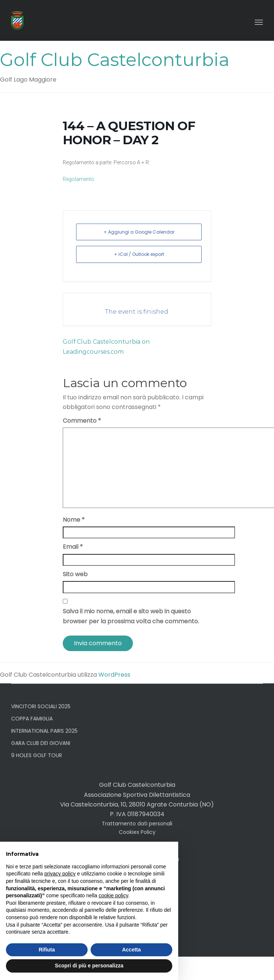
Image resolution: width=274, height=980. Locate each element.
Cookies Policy (137, 832)
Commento (82, 421)
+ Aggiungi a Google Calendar (139, 232)
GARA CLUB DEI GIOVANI (41, 743)
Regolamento (79, 179)
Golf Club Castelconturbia (115, 60)
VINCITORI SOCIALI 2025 (41, 706)
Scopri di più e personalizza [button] (89, 966)
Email (73, 547)
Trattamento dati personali (137, 824)
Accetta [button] (132, 950)
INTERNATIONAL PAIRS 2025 (44, 731)
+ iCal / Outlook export (139, 254)
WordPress (114, 675)
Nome (74, 520)
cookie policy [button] (113, 895)
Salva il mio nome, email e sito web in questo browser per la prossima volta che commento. (131, 616)
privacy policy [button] (60, 874)
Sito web (75, 574)
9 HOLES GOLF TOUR (37, 755)
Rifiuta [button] (47, 950)
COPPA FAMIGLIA (32, 719)
